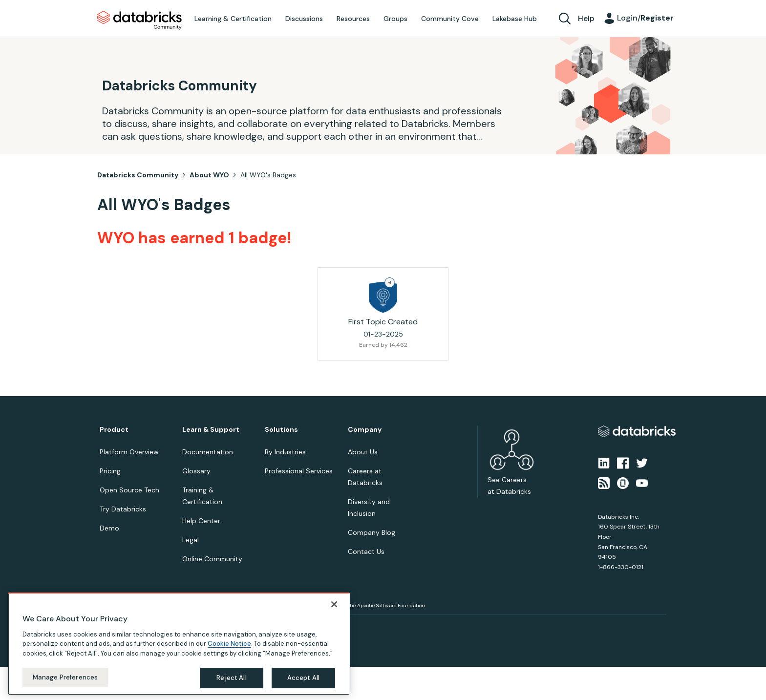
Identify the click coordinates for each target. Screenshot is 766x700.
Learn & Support (211, 430)
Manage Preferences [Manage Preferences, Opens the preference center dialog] (65, 677)
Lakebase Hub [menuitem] (515, 19)
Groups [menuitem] (395, 19)
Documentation (208, 452)
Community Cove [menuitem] (450, 19)
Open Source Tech (129, 490)
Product (114, 430)
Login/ (645, 18)
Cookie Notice (229, 644)
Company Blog (372, 532)
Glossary (196, 471)
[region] (179, 644)
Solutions (281, 430)
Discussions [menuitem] (304, 19)
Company (365, 430)
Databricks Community (139, 21)
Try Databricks (123, 509)
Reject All (231, 678)
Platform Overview (129, 452)
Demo (109, 528)
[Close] (334, 604)
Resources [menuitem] (353, 19)
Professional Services (299, 471)
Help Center (201, 521)
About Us (363, 452)
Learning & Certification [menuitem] (233, 19)
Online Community (212, 559)
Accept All (303, 678)
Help (586, 18)
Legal (191, 540)
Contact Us (366, 552)
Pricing (110, 471)
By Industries (285, 452)
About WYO (209, 175)
